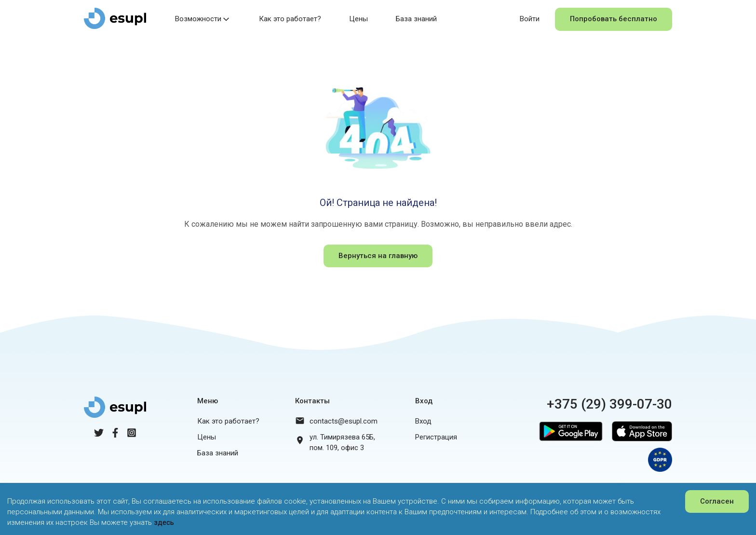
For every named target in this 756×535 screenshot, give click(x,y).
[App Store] (640, 443)
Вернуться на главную (378, 256)
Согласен (717, 501)
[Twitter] (99, 435)
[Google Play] (568, 443)
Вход (423, 421)
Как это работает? (290, 19)
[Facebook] (115, 435)
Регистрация (436, 437)
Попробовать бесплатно (614, 19)
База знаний (416, 19)
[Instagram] (132, 435)
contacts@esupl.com (344, 421)
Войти (530, 19)
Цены (358, 19)
